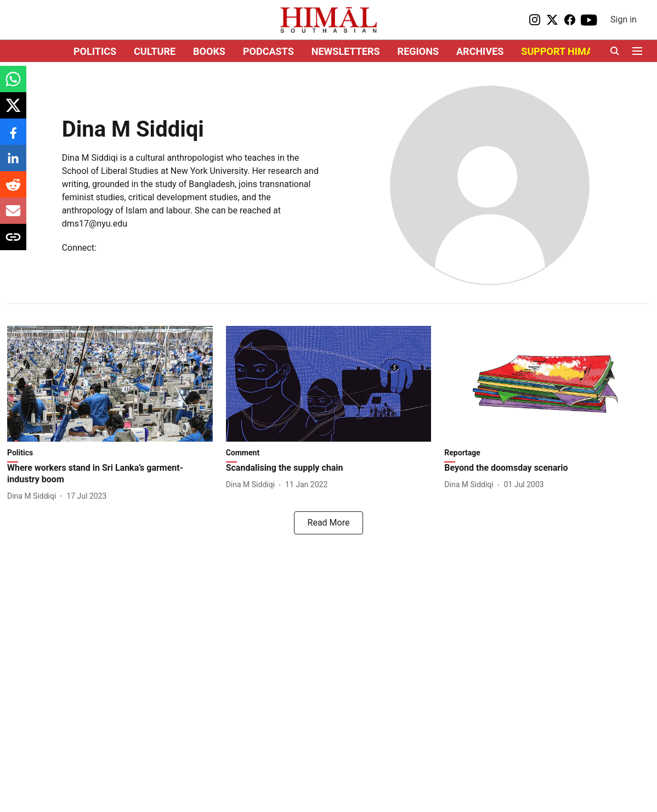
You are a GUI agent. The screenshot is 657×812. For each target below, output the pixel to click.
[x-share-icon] (13, 111)
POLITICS (95, 51)
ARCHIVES (480, 51)
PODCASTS (268, 51)
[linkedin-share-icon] (13, 164)
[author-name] (34, 496)
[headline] (110, 474)
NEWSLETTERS (346, 51)
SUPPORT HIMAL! (561, 51)
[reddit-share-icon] (13, 190)
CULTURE (155, 51)
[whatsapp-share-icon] (13, 85)
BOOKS (209, 51)
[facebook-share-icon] (13, 137)
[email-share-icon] (13, 216)
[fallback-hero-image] (110, 384)
